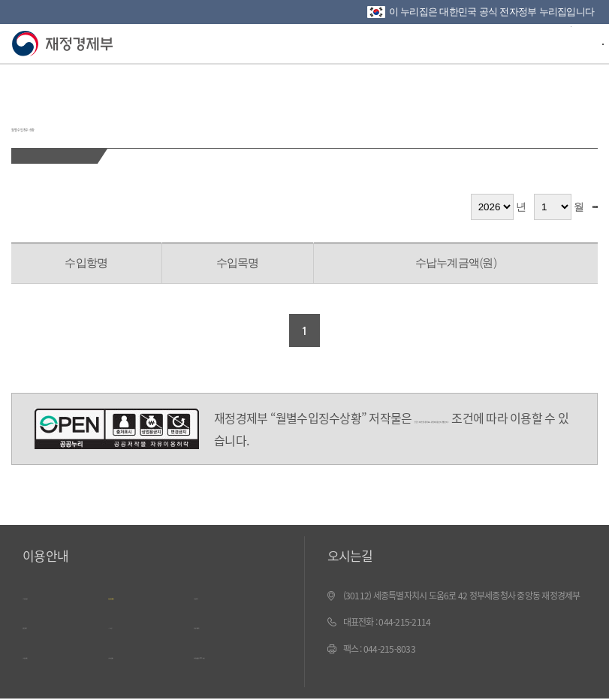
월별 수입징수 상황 (115, 119)
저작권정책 (217, 596)
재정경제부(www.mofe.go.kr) (66, 44)
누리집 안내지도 (56, 650)
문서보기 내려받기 (232, 623)
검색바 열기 (559, 42)
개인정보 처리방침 (146, 596)
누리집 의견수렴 (142, 650)
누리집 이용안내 (56, 596)
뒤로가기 (20, 82)
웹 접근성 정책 (53, 623)
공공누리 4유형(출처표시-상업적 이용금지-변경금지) (117, 429)
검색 (576, 207)
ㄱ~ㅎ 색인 (131, 623)
